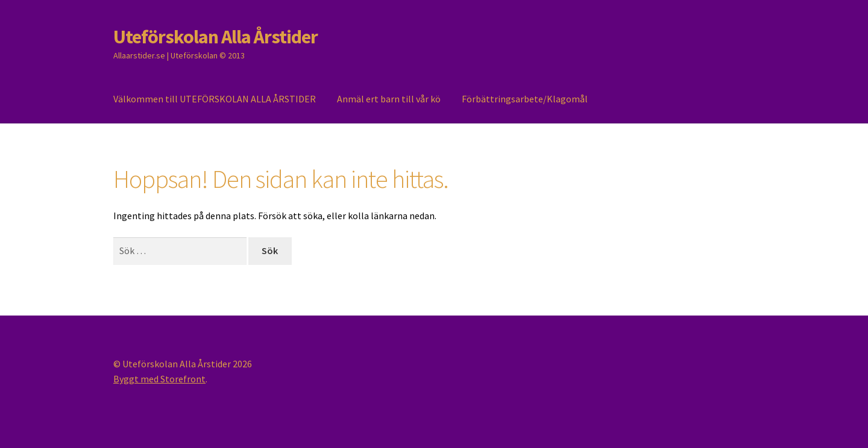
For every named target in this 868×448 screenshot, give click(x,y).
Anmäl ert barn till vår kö (389, 99)
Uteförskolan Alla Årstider (215, 37)
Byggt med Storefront (159, 379)
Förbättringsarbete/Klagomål (525, 99)
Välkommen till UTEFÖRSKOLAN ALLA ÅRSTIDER (215, 99)
